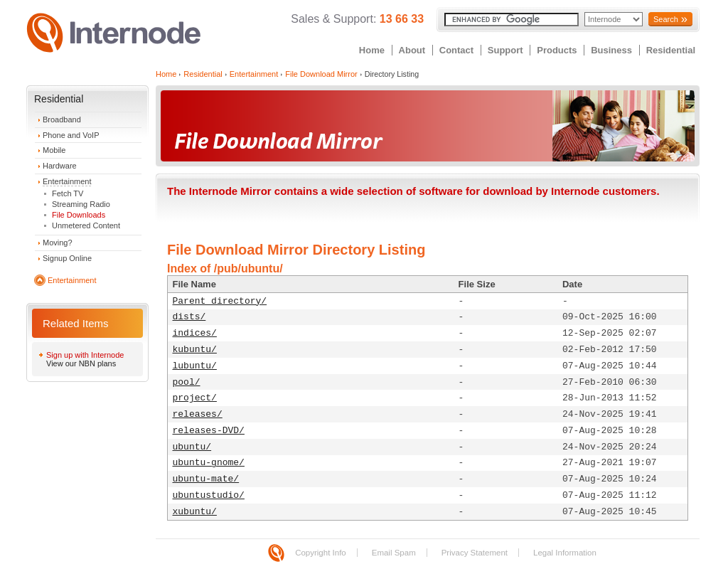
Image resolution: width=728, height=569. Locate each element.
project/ (195, 398)
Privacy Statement (475, 553)
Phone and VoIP (71, 135)
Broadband (62, 119)
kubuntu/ (195, 350)
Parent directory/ (220, 301)
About (412, 50)
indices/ (195, 333)
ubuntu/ (192, 447)
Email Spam (394, 553)
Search (666, 19)
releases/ (198, 414)
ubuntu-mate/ (206, 479)
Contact (456, 50)
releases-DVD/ (209, 431)
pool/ (187, 382)
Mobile (54, 150)
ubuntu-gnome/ (209, 463)
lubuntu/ (195, 366)
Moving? (58, 243)
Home (372, 50)
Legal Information (565, 553)
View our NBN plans (81, 363)
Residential (671, 50)
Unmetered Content (86, 225)
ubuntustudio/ (209, 495)
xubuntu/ (195, 512)
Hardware (60, 166)
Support (505, 50)
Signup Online (67, 258)
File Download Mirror (321, 74)
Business (611, 50)
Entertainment (67, 181)
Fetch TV (68, 193)
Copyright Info (321, 553)
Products (557, 50)
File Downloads (79, 215)
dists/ (189, 317)
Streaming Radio (81, 204)
